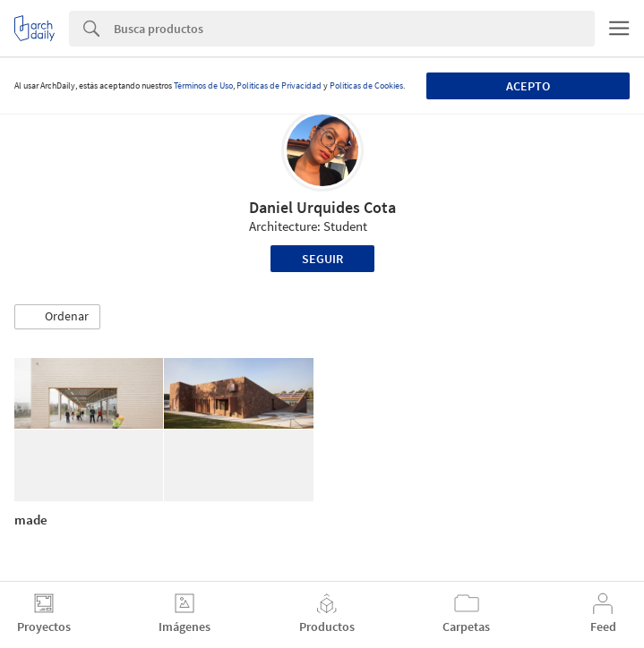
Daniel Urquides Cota (322, 207)
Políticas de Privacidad (279, 85)
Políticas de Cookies (366, 85)
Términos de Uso (203, 85)
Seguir (322, 259)
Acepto (528, 86)
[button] (57, 317)
